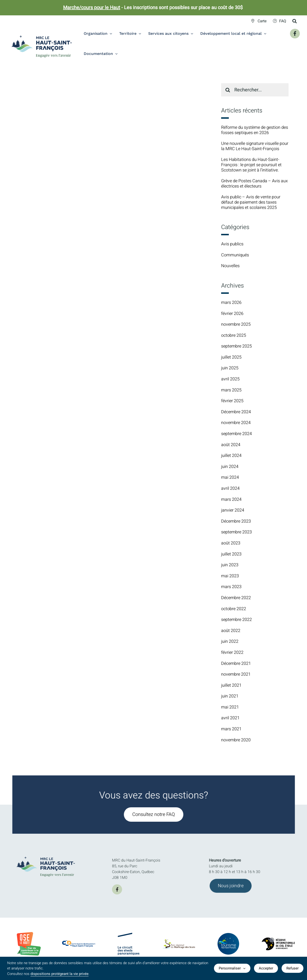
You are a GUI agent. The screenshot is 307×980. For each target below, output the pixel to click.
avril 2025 (230, 379)
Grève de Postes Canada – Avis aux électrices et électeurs (254, 184)
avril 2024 (230, 488)
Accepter (266, 968)
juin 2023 (230, 565)
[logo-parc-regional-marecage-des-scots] (178, 944)
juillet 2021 (231, 685)
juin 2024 (230, 467)
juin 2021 (230, 696)
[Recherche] (228, 90)
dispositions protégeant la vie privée (59, 974)
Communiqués (235, 255)
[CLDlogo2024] (79, 943)
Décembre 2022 (236, 598)
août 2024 (231, 445)
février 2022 (232, 652)
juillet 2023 (231, 554)
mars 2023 (231, 587)
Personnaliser (232, 968)
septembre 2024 (236, 434)
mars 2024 (231, 499)
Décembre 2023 (236, 521)
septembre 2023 (236, 532)
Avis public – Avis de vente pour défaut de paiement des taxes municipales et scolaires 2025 (251, 202)
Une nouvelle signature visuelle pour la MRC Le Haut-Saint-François (255, 146)
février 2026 (232, 314)
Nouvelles (230, 266)
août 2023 (231, 543)
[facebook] (117, 892)
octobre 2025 (234, 335)
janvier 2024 (233, 510)
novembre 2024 (236, 423)
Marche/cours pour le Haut (92, 8)
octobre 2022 (234, 609)
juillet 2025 (231, 357)
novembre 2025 (236, 324)
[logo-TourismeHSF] (228, 936)
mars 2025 (231, 390)
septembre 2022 (236, 620)
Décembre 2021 (236, 664)
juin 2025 (230, 368)
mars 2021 (231, 729)
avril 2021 (230, 718)
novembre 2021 (236, 674)
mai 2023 (230, 576)
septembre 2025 (236, 346)
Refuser (292, 968)
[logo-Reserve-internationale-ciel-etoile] (278, 942)
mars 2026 (231, 303)
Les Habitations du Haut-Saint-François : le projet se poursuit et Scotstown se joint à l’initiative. (251, 165)
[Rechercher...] (255, 90)
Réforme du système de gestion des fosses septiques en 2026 (255, 130)
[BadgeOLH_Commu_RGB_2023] (29, 934)
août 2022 (231, 631)
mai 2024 (230, 477)
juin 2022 (230, 641)
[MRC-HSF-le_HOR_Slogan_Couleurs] (49, 855)
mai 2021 (230, 707)
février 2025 (232, 401)
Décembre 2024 (236, 412)
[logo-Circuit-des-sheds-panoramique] (129, 937)
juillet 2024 (231, 456)
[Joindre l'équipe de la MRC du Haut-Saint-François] (231, 889)
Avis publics (232, 244)
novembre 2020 (236, 740)
